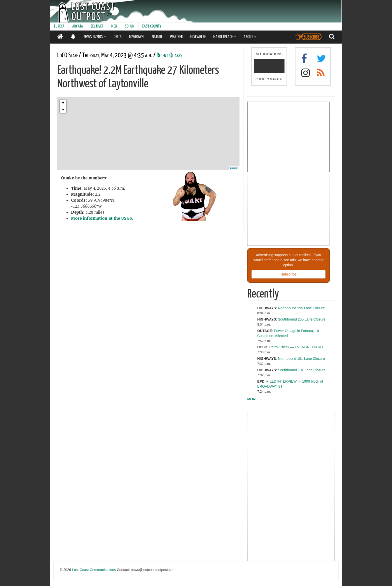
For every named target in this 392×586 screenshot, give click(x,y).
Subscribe (288, 274)
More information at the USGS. (102, 218)
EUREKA (59, 26)
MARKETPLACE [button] (225, 37)
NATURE (157, 37)
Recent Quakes (169, 55)
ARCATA (78, 26)
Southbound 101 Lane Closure (302, 370)
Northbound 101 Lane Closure (301, 359)
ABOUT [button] (250, 37)
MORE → (255, 399)
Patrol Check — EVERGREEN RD (296, 347)
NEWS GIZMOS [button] (95, 37)
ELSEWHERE (198, 37)
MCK (114, 26)
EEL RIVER (97, 26)
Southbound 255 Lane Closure (302, 319)
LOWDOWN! (137, 37)
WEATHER (176, 37)
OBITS (117, 37)
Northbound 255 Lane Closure (301, 308)
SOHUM (130, 26)
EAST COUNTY (152, 26)
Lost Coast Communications (94, 570)
